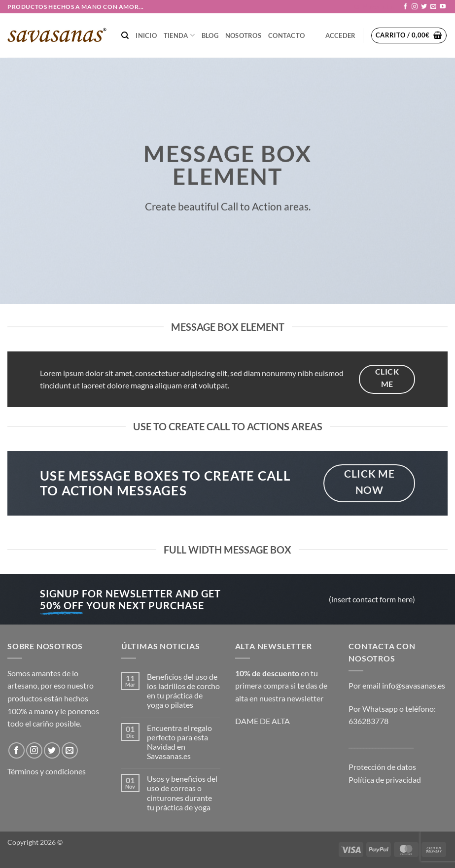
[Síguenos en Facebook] (405, 7)
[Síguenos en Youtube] (443, 7)
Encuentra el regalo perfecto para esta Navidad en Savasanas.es (179, 742)
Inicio (146, 35)
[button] (374, 7)
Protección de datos (382, 767)
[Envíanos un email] (433, 7)
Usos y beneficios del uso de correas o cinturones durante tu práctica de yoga (182, 793)
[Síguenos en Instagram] (415, 7)
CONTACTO (286, 35)
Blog (210, 35)
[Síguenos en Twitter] (424, 7)
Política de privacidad (385, 780)
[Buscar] (125, 35)
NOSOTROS (243, 35)
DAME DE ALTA (262, 721)
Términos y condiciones (47, 771)
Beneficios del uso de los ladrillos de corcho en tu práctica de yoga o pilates (183, 691)
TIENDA (179, 35)
